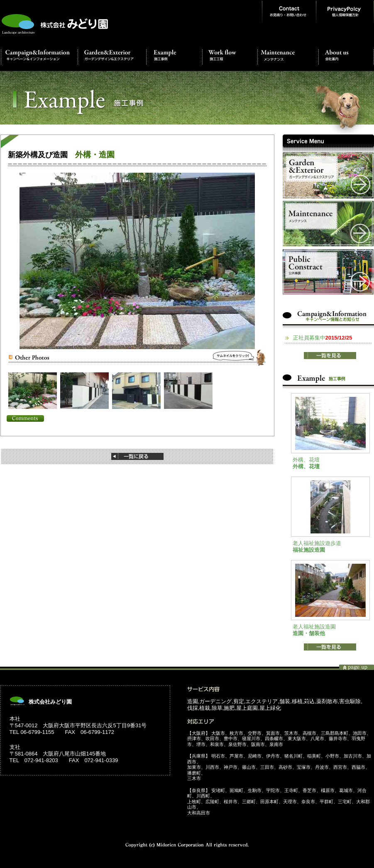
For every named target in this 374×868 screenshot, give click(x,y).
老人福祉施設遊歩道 (317, 543)
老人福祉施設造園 (314, 627)
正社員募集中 (323, 338)
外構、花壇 (306, 460)
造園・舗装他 (309, 633)
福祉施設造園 (309, 550)
